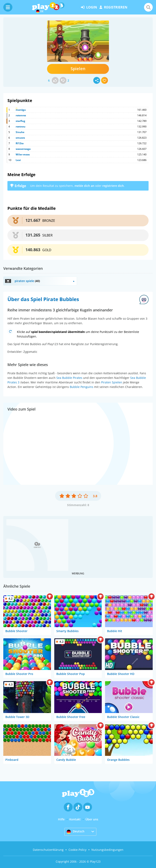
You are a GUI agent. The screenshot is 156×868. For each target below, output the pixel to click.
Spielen (78, 69)
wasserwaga (23, 149)
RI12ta (20, 143)
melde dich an (84, 186)
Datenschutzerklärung (48, 850)
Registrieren (113, 7)
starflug (20, 121)
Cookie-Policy (77, 850)
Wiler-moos (23, 154)
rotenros (21, 115)
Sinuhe (20, 132)
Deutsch (76, 832)
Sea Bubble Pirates (69, 378)
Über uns (92, 819)
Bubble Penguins (82, 387)
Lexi (18, 160)
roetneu (21, 127)
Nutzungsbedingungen (107, 850)
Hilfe (61, 819)
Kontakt (75, 819)
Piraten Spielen (112, 382)
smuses (20, 138)
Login (89, 7)
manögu (21, 110)
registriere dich (113, 186)
